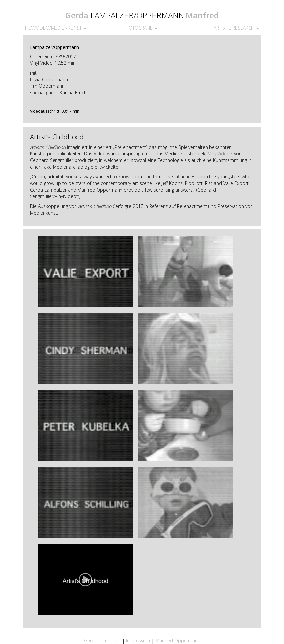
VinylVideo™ (220, 154)
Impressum (139, 641)
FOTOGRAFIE (142, 28)
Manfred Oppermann (178, 641)
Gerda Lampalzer (102, 641)
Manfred (202, 15)
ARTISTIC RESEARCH (236, 28)
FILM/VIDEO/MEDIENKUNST (56, 28)
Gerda (77, 15)
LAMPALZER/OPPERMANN (137, 15)
